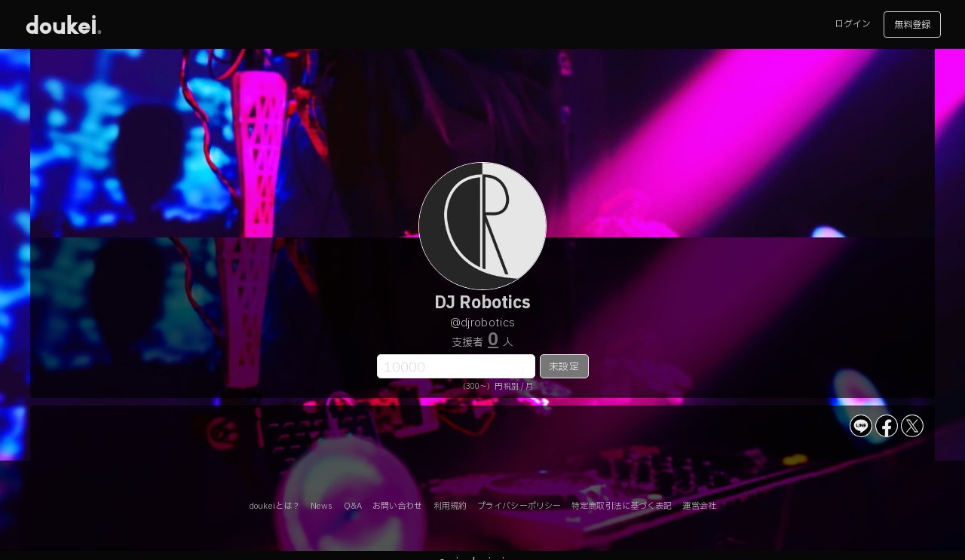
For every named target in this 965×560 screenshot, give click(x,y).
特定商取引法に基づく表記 (622, 506)
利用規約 (450, 506)
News (322, 506)
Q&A (353, 506)
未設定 (564, 367)
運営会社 (699, 506)
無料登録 (912, 25)
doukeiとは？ (274, 506)
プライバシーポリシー (519, 506)
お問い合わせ (398, 506)
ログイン (853, 24)
